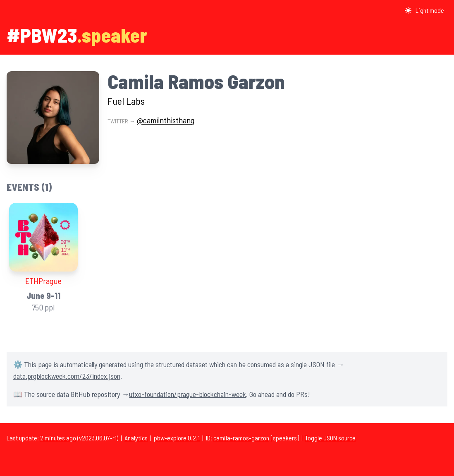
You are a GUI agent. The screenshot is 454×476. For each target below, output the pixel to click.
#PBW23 (42, 35)
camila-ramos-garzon (241, 438)
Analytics (136, 438)
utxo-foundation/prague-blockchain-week (188, 394)
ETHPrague (43, 281)
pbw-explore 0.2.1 (177, 438)
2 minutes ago (58, 438)
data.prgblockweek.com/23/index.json (67, 376)
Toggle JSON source (330, 438)
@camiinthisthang (166, 120)
